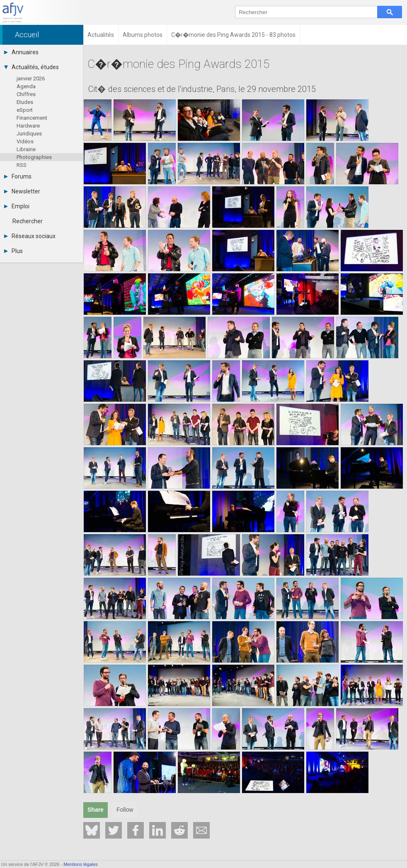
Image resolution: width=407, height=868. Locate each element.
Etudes (25, 102)
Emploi (17, 206)
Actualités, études (31, 67)
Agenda (26, 86)
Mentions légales (81, 864)
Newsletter (22, 191)
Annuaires (21, 52)
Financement (32, 118)
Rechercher (28, 221)
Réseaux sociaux (30, 236)
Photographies (34, 157)
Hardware (28, 126)
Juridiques (29, 134)
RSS (22, 165)
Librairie (26, 149)
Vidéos (25, 141)
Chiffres (26, 94)
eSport (25, 110)
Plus (13, 251)
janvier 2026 (31, 78)
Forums (18, 176)
